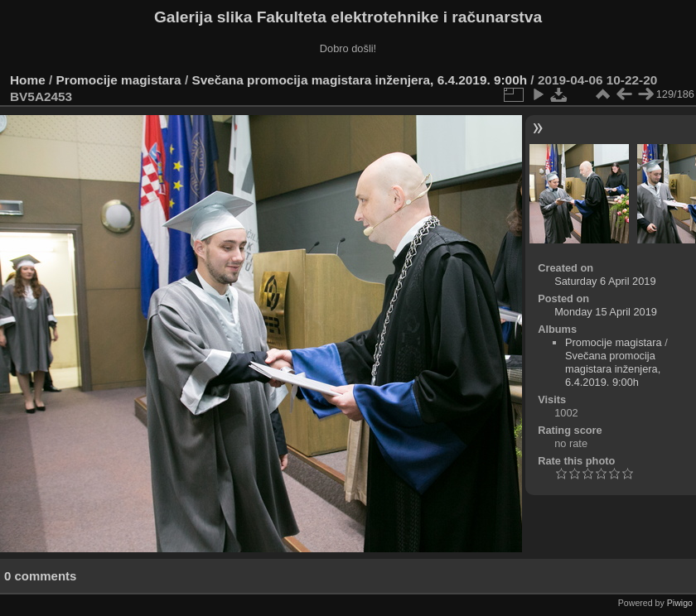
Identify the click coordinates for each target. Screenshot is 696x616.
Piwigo (680, 603)
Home (28, 80)
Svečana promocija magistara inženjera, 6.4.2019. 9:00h (359, 80)
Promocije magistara (119, 80)
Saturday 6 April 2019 (605, 281)
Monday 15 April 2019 (606, 312)
